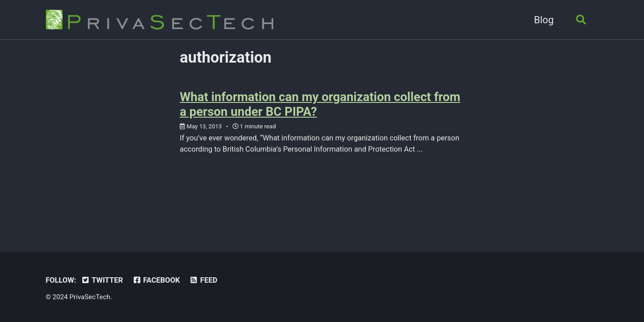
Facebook (156, 280)
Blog (544, 20)
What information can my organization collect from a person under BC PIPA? (320, 104)
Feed (203, 280)
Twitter (102, 280)
